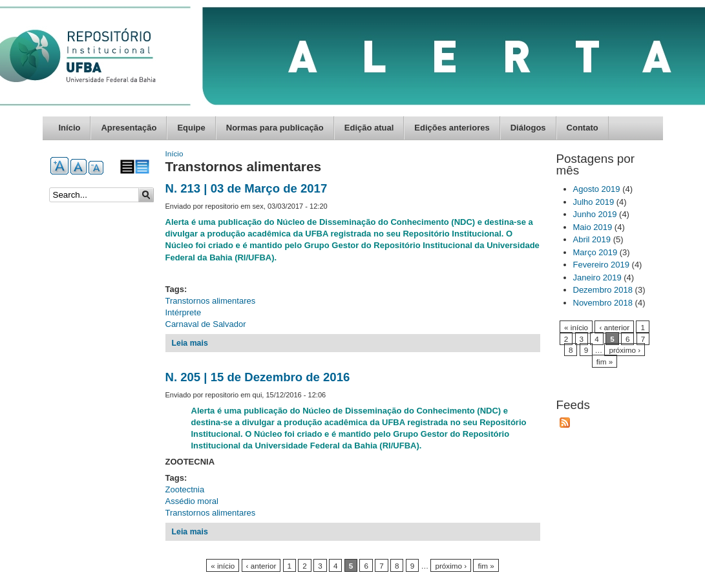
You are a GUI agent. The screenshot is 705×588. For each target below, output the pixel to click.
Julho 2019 (594, 202)
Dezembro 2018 (603, 290)
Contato (583, 128)
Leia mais (190, 343)
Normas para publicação (275, 128)
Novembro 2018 (603, 303)
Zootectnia (185, 489)
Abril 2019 (592, 239)
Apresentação (129, 128)
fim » (486, 566)
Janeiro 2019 (597, 278)
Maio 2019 (593, 227)
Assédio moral (192, 501)
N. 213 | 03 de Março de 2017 (247, 188)
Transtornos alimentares (211, 301)
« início (223, 566)
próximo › (451, 566)
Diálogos (528, 128)
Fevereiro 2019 (601, 265)
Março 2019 (595, 252)
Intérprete (184, 312)
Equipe (191, 128)
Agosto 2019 (597, 189)
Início (70, 128)
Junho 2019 (595, 214)
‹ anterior (261, 566)
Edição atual (369, 128)
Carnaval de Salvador (206, 324)
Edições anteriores (452, 128)
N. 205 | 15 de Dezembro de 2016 (258, 377)
